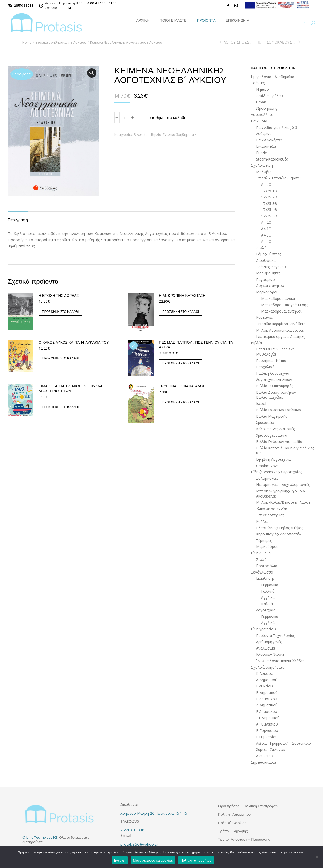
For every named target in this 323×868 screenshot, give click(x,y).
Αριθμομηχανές (269, 642)
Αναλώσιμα (265, 648)
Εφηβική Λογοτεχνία (273, 459)
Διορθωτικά (266, 260)
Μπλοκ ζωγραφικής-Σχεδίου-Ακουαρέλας (281, 494)
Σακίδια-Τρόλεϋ (269, 96)
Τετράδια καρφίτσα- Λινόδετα (281, 324)
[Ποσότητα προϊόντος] (125, 118)
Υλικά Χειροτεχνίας (272, 509)
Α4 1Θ (266, 229)
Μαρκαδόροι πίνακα (278, 298)
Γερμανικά (270, 585)
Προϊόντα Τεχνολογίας (275, 635)
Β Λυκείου (142, 134)
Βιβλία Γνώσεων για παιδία (279, 441)
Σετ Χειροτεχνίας (270, 515)
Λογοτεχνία (266, 610)
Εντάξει (120, 860)
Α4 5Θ (266, 184)
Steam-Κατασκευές (272, 159)
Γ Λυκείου (264, 686)
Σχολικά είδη (262, 165)
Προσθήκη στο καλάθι (165, 118)
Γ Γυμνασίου (267, 737)
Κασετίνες (264, 317)
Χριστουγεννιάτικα (272, 435)
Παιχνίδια (259, 121)
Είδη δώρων (261, 553)
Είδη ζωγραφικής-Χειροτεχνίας (276, 472)
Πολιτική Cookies (232, 823)
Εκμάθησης (265, 578)
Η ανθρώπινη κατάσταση (182, 296)
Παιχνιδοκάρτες (269, 140)
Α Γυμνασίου (267, 724)
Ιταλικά (267, 604)
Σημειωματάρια (263, 762)
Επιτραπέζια (266, 146)
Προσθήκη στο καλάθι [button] (60, 312)
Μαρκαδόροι (267, 292)
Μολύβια (264, 172)
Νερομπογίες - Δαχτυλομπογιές (283, 484)
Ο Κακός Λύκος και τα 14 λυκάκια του (74, 342)
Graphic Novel (268, 466)
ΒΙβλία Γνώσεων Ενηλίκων (279, 410)
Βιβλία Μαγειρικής (271, 416)
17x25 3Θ (269, 203)
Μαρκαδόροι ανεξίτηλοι (281, 311)
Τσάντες (258, 83)
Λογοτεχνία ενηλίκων (274, 379)
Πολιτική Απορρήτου (234, 814)
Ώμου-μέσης (266, 108)
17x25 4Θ (269, 210)
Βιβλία (156, 134)
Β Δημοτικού (267, 692)
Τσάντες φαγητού (271, 267)
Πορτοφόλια (267, 566)
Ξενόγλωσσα (262, 572)
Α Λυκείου (265, 756)
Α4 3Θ (266, 235)
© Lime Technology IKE (40, 837)
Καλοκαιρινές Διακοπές (275, 429)
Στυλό (261, 248)
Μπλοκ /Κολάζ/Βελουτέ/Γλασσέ (283, 502)
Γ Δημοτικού (267, 699)
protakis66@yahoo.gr (139, 844)
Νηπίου (262, 89)
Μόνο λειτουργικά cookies (153, 860)
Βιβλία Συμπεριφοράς (274, 386)
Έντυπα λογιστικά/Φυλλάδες (280, 661)
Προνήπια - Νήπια (271, 361)
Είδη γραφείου (263, 629)
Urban (261, 102)
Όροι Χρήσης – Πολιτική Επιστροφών (248, 806)
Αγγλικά (268, 597)
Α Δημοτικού (267, 680)
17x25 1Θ (269, 191)
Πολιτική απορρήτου (196, 860)
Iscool (261, 404)
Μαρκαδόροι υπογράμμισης (284, 305)
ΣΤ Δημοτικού (268, 718)
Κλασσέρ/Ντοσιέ (270, 654)
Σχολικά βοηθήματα (178, 134)
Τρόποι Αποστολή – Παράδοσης (244, 839)
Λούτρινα (264, 134)
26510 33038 (24, 6)
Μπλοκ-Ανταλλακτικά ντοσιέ (280, 330)
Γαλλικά (268, 591)
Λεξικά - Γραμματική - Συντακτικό (283, 743)
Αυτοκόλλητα (262, 115)
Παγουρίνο (265, 279)
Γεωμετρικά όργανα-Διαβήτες (280, 336)
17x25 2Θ (269, 197)
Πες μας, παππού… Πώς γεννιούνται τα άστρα (196, 345)
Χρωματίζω (265, 422)
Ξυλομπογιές (267, 478)
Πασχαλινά (265, 367)
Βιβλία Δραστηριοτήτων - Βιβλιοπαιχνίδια (277, 395)
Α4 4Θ (266, 241)
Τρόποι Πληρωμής (233, 831)
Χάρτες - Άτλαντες (271, 749)
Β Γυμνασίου (267, 731)
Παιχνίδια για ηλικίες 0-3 (277, 127)
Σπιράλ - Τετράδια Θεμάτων (279, 178)
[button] (92, 73)
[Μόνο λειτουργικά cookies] (317, 857)
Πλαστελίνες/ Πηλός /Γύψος (279, 528)
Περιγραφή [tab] (18, 220)
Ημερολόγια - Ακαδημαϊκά (273, 77)
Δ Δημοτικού (267, 705)
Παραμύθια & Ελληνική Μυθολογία (275, 352)
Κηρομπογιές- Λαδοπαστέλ (279, 534)
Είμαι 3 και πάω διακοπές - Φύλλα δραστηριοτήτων (71, 389)
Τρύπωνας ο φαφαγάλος (182, 386)
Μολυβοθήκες (268, 273)
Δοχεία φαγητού (270, 286)
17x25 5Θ (269, 216)
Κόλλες (262, 521)
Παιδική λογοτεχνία (273, 373)
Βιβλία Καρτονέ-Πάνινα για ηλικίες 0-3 (285, 450)
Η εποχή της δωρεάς (59, 296)
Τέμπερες (264, 540)
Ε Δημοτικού (267, 711)
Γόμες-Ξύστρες (269, 254)
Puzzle (261, 153)
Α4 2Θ (266, 222)
